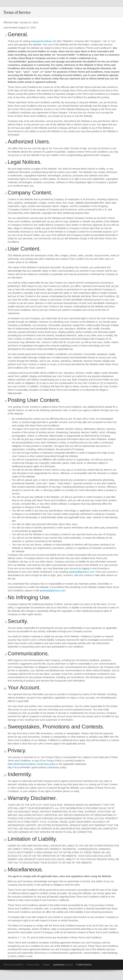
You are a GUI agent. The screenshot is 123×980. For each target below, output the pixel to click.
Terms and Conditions (13, 965)
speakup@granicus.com (81, 572)
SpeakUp (69, 965)
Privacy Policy (33, 965)
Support (46, 965)
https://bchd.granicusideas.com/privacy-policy (32, 764)
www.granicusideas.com (44, 41)
